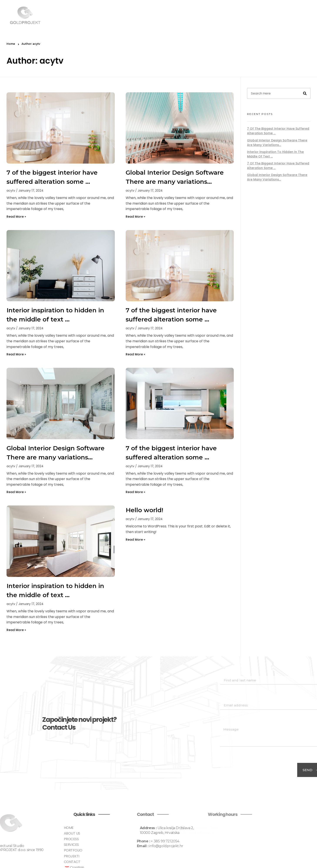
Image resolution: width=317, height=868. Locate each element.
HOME (150, 15)
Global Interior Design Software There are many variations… (277, 143)
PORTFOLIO (243, 15)
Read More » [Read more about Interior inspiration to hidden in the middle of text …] (16, 354)
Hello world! (144, 510)
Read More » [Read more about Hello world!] (135, 540)
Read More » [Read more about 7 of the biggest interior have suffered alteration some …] (16, 217)
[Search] (305, 93)
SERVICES (218, 15)
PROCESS (195, 15)
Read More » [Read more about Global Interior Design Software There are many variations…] (135, 217)
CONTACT (291, 15)
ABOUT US (171, 15)
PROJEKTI (268, 15)
